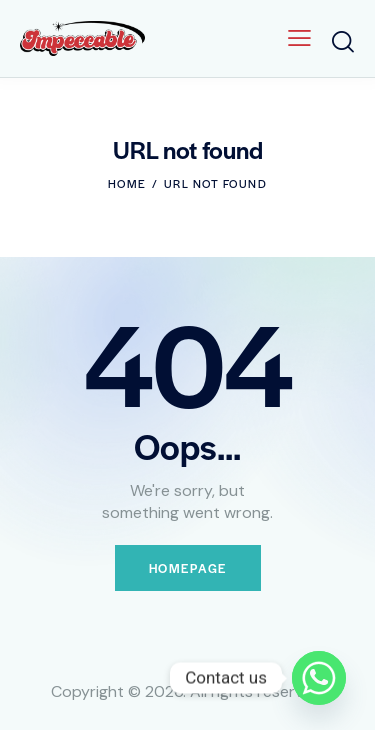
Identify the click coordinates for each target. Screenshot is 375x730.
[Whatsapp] (319, 678)
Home (127, 183)
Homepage (188, 568)
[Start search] (343, 41)
